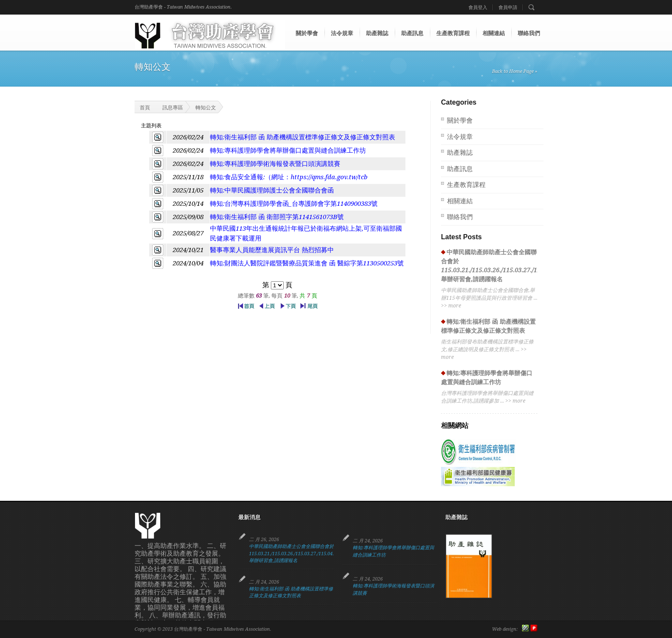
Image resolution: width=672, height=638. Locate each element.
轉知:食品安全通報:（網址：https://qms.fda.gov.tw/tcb (289, 177)
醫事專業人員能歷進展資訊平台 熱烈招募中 (272, 250)
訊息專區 (173, 108)
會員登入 (478, 8)
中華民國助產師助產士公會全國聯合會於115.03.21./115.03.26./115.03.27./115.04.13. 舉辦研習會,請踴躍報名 (295, 554)
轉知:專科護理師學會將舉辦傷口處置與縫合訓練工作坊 (288, 150)
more (455, 306)
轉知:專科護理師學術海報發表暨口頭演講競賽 (275, 164)
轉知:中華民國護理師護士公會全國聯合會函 (272, 190)
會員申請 (508, 8)
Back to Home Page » (515, 71)
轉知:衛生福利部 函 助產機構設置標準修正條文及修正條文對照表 (303, 137)
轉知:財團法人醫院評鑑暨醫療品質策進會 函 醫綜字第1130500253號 (307, 263)
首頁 (139, 107)
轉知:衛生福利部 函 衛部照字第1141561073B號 (277, 217)
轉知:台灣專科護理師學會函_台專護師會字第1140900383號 (294, 204)
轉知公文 (206, 108)
